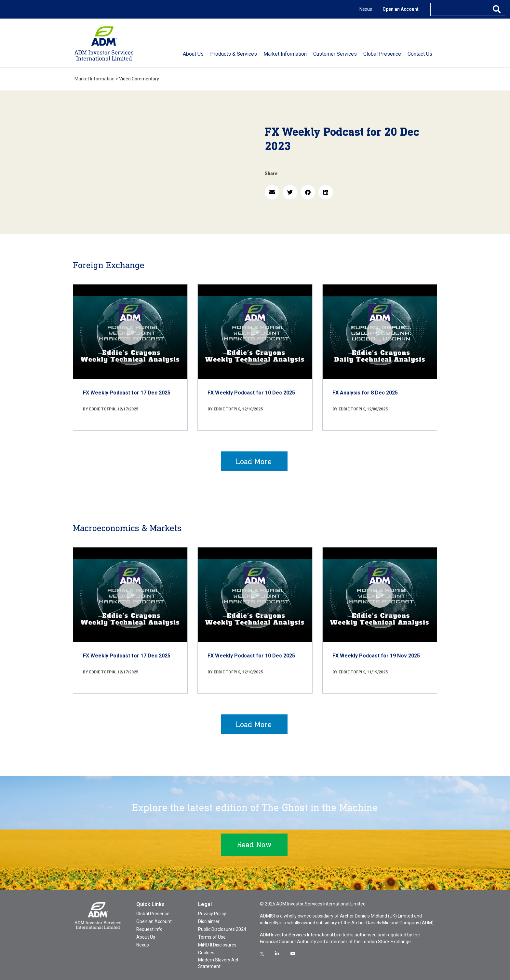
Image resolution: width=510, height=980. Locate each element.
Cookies (206, 953)
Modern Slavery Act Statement (218, 963)
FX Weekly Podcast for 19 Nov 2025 (376, 656)
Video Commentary (139, 79)
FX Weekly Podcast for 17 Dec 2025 (127, 393)
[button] (272, 192)
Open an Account (401, 9)
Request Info (149, 929)
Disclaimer (209, 921)
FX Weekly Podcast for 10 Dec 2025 (251, 393)
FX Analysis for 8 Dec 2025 (365, 393)
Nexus (366, 9)
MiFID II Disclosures (217, 945)
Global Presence (153, 914)
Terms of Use (212, 937)
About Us (146, 937)
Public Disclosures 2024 (222, 929)
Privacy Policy (212, 914)
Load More (254, 461)
